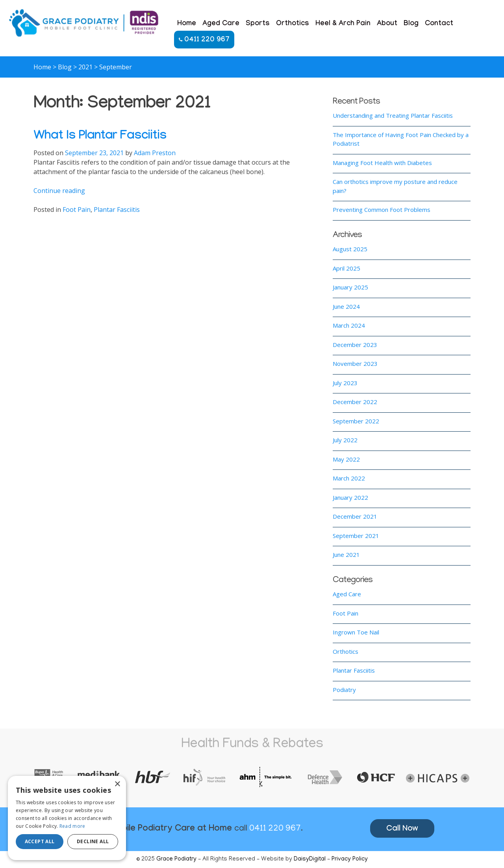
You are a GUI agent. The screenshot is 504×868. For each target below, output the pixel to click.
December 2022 (355, 402)
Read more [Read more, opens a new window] (72, 826)
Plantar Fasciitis (117, 210)
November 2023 (355, 364)
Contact (439, 24)
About (387, 24)
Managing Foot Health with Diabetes (382, 163)
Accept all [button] (40, 841)
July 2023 (345, 383)
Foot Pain (77, 210)
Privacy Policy (350, 859)
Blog (411, 24)
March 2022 (349, 478)
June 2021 (346, 555)
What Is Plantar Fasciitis (100, 137)
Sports (258, 24)
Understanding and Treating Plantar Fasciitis (393, 115)
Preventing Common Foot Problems (382, 210)
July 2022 (345, 440)
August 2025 (350, 249)
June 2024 (346, 306)
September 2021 (356, 536)
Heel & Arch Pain (343, 24)
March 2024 (349, 325)
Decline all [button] (93, 841)
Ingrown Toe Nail (356, 632)
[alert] (67, 818)
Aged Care (221, 24)
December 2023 (355, 345)
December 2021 (355, 516)
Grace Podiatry (176, 859)
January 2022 (350, 497)
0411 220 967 (204, 40)
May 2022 (346, 459)
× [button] (117, 784)
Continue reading (59, 191)
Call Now (402, 829)
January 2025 (350, 287)
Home (187, 24)
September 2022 (356, 421)
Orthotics (293, 24)
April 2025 (346, 268)
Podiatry (344, 690)
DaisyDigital (310, 859)
